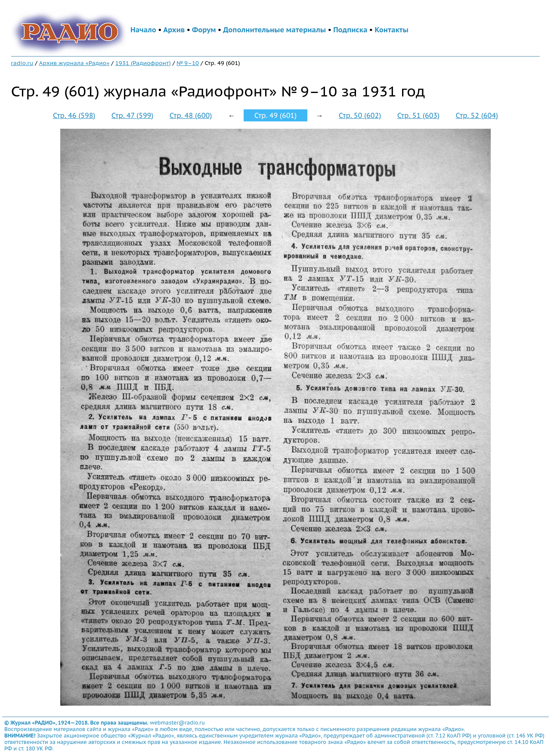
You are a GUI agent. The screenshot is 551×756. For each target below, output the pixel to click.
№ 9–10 (188, 63)
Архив (174, 30)
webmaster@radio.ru (177, 723)
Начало (143, 30)
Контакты (391, 30)
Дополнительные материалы (274, 30)
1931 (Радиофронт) (143, 63)
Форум (204, 30)
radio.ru (22, 63)
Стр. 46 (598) (74, 115)
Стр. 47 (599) (133, 115)
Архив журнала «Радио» (74, 63)
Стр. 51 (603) (418, 115)
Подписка (350, 30)
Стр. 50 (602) (360, 115)
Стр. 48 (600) (191, 115)
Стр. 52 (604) (477, 115)
